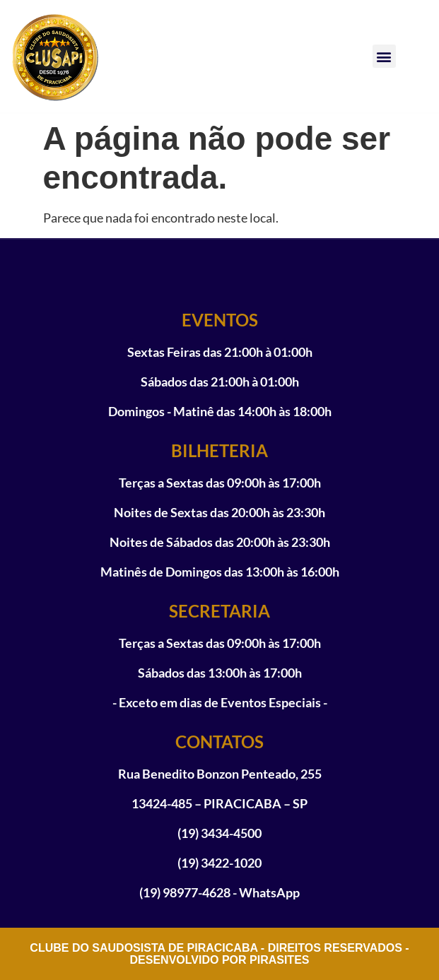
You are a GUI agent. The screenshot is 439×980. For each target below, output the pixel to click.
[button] (384, 56)
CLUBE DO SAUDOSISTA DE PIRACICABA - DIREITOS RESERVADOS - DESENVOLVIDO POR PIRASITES (219, 954)
